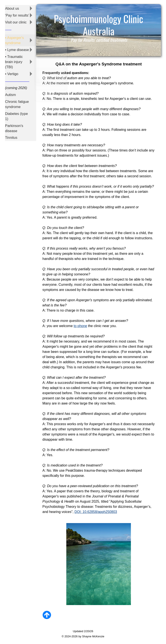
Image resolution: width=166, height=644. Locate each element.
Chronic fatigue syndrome (17, 95)
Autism (10, 86)
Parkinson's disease (14, 116)
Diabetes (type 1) (16, 105)
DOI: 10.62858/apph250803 (96, 512)
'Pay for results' (17, 14)
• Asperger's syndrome (14, 38)
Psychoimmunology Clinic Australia (99, 26)
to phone (80, 326)
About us (12, 8)
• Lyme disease (17, 46)
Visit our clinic (16, 20)
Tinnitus (11, 124)
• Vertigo (11, 67)
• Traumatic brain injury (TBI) (14, 56)
